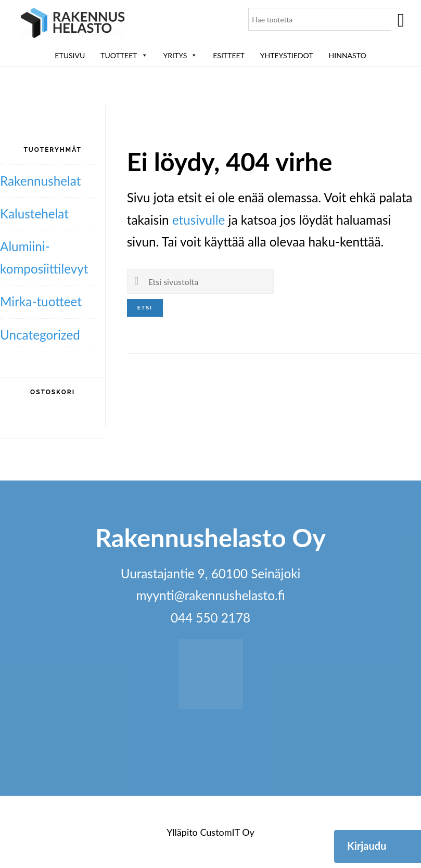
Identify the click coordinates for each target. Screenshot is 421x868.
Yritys (181, 55)
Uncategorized (40, 335)
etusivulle (199, 220)
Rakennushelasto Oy (73, 25)
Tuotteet (124, 55)
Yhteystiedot (287, 55)
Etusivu (70, 55)
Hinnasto (348, 55)
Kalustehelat (34, 213)
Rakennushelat (40, 181)
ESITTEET (229, 55)
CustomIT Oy (227, 832)
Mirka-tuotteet (41, 301)
